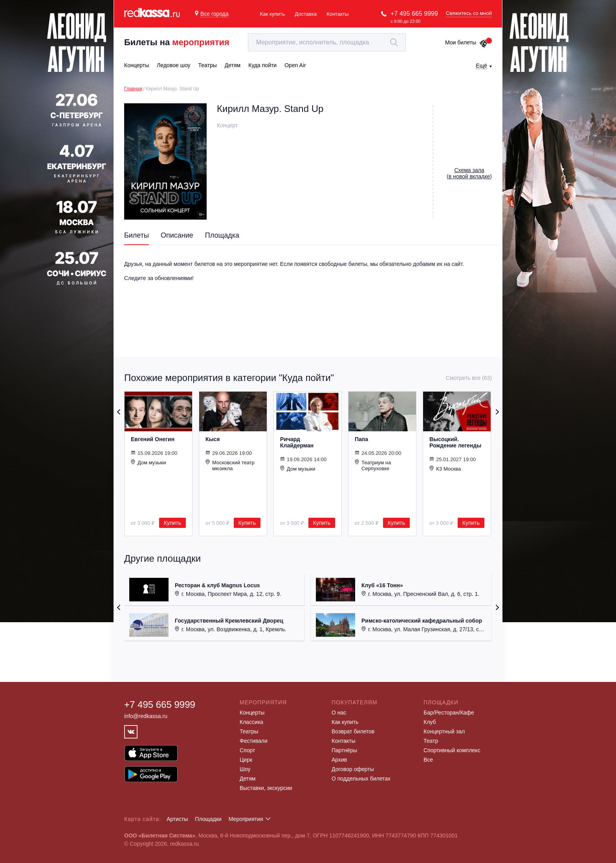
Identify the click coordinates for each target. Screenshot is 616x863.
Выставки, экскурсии (266, 788)
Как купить (272, 14)
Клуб (430, 722)
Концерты (252, 713)
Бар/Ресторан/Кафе (449, 713)
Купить (172, 523)
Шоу (245, 769)
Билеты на (177, 42)
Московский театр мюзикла (230, 465)
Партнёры (344, 750)
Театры (249, 731)
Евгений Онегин (153, 439)
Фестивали (254, 741)
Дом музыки (148, 462)
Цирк (246, 760)
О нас (339, 713)
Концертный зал (444, 731)
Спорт (247, 750)
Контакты (337, 14)
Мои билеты (467, 42)
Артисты (177, 819)
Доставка (306, 14)
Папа (361, 439)
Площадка (222, 235)
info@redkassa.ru (146, 716)
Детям (247, 779)
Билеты (137, 235)
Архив (339, 760)
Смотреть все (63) (469, 378)
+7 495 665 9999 (414, 14)
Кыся (213, 439)
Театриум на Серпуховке (373, 465)
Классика (251, 722)
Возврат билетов (353, 731)
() (469, 173)
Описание (177, 235)
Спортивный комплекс (452, 750)
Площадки (208, 819)
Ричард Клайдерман (297, 442)
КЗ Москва (445, 469)
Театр (431, 741)
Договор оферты (353, 769)
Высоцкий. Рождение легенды (455, 442)
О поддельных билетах (361, 779)
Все (428, 760)
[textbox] (327, 42)
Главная (133, 89)
